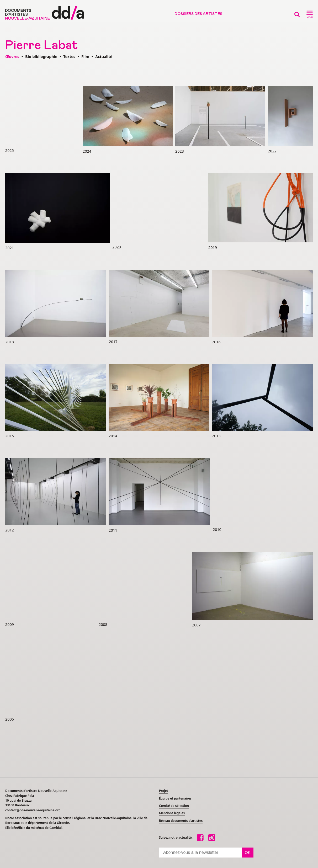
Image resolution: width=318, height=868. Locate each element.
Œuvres (12, 57)
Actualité (104, 57)
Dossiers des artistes (198, 14)
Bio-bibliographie (41, 57)
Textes (69, 57)
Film (85, 57)
